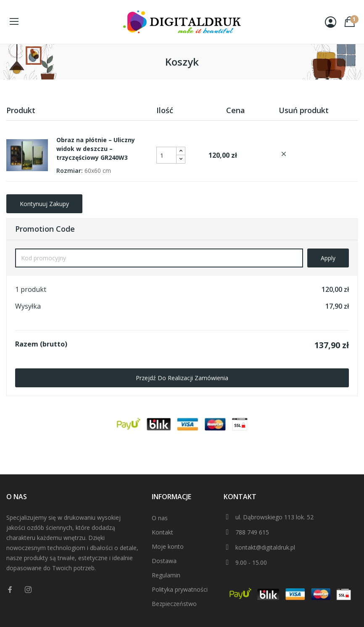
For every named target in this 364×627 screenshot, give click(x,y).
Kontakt (162, 532)
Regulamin (166, 575)
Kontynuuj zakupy (44, 204)
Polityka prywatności (180, 589)
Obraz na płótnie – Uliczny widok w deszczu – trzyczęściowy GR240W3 (96, 149)
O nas (160, 518)
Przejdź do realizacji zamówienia (182, 378)
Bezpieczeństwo (174, 604)
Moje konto (168, 546)
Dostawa (164, 561)
